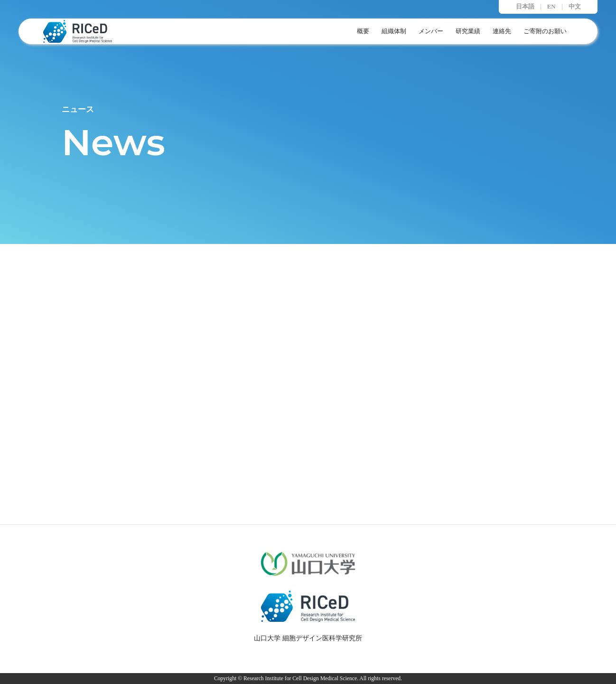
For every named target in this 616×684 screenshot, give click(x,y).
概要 (363, 31)
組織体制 (394, 31)
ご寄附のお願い (545, 31)
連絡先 (502, 31)
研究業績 (468, 31)
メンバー (431, 31)
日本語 (525, 7)
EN (551, 7)
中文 (575, 7)
